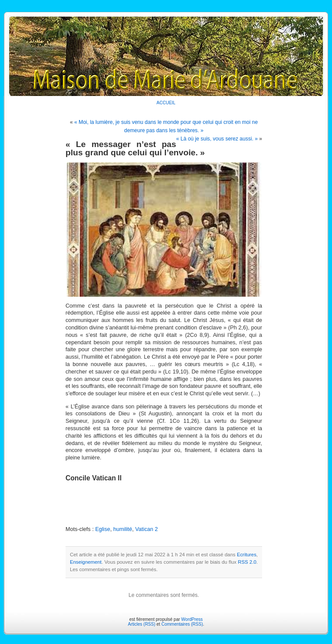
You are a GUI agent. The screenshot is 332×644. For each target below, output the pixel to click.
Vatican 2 (147, 529)
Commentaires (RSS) (182, 624)
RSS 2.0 (247, 562)
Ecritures (247, 555)
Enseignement (86, 562)
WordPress (192, 619)
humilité (123, 529)
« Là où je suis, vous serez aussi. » (217, 139)
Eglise (103, 529)
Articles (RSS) (142, 624)
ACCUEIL (166, 103)
